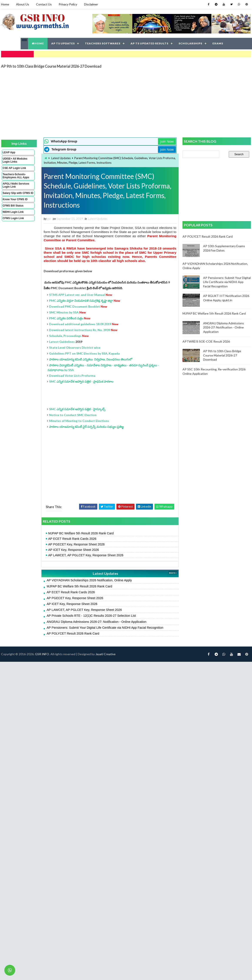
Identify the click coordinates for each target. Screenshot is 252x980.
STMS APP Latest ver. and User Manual (77, 295)
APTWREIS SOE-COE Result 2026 (206, 341)
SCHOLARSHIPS (190, 43)
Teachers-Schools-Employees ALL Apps (16, 176)
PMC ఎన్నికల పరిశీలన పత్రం (66, 318)
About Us (23, 4)
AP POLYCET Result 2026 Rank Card (73, 633)
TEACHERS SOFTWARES (103, 43)
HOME (38, 43)
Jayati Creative (105, 654)
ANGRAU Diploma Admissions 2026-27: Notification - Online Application (97, 622)
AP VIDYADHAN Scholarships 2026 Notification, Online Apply (89, 580)
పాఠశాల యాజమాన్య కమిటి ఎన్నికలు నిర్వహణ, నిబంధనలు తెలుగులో (91, 359)
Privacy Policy (68, 4)
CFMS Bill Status (13, 206)
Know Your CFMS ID (15, 199)
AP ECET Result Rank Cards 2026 (72, 539)
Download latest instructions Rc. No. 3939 (80, 330)
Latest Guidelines (62, 342)
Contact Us (44, 4)
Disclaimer (91, 4)
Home (5, 4)
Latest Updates (61, 158)
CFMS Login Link (13, 218)
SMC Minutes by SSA (64, 312)
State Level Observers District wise (75, 347)
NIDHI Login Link (13, 212)
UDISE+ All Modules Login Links (15, 160)
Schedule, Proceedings (65, 336)
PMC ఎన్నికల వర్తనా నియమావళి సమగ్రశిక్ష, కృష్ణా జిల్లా (81, 301)
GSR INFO (42, 654)
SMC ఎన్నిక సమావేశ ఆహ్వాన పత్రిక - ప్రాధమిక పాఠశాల (81, 381)
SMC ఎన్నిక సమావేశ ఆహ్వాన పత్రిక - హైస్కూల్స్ (77, 409)
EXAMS (218, 43)
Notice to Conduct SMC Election (73, 415)
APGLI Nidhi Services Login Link (16, 185)
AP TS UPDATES (63, 43)
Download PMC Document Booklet (75, 306)
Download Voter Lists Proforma (72, 376)
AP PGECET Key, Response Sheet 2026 (76, 544)
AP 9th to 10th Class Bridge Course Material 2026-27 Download (51, 66)
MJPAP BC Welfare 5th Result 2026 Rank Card (81, 533)
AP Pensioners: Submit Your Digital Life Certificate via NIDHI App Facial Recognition (105, 628)
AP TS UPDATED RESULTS (149, 43)
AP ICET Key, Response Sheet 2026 (74, 550)
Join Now (167, 141)
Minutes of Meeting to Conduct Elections (79, 421)
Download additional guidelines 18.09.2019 (80, 324)
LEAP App (9, 152)
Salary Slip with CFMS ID (18, 193)
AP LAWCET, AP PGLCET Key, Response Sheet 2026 (86, 555)
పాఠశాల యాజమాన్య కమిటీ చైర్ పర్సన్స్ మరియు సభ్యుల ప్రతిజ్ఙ (86, 427)
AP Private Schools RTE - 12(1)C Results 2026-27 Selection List (91, 616)
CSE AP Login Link (14, 168)
